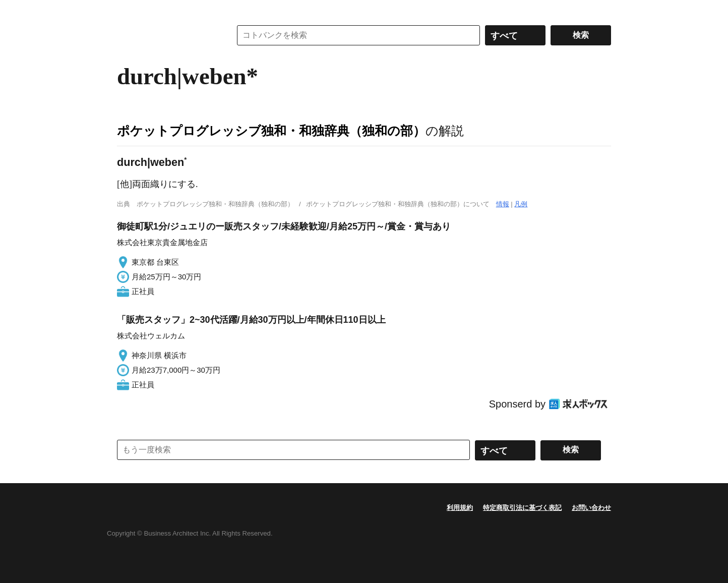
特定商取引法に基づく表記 (522, 508)
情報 (503, 204)
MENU (127, 10)
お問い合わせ (591, 508)
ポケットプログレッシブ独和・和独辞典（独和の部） (271, 131)
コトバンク (167, 35)
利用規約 (460, 508)
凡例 (521, 204)
